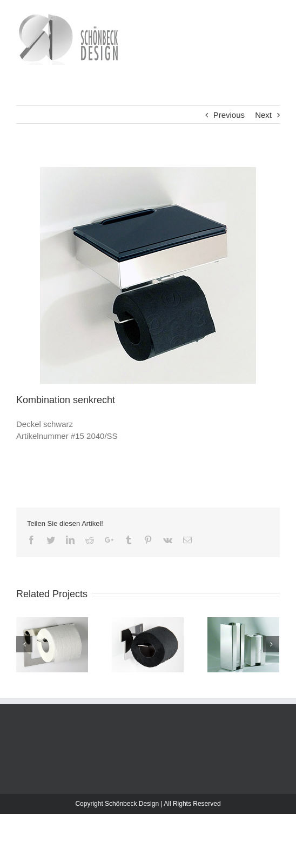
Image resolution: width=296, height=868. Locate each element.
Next (263, 115)
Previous (229, 115)
